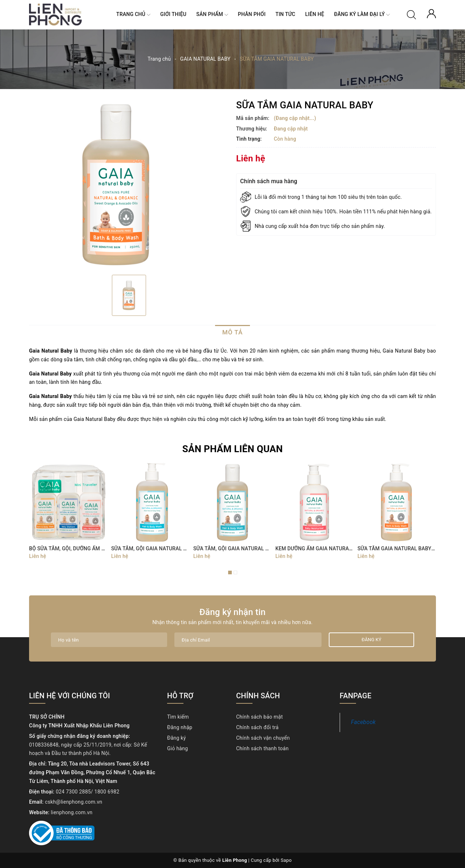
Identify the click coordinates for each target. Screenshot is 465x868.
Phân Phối (252, 14)
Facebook (363, 722)
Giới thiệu (173, 14)
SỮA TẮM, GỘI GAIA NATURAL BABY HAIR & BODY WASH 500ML (187, 548)
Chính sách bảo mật (259, 717)
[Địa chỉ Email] (248, 640)
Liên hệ (315, 14)
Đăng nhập (180, 727)
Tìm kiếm (178, 717)
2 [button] (235, 572)
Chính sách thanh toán (262, 748)
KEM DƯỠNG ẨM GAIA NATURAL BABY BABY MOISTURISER (345, 548)
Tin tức (285, 14)
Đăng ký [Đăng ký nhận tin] (371, 640)
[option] (129, 185)
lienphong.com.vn (72, 812)
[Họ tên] (109, 640)
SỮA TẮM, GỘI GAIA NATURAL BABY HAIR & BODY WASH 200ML (269, 548)
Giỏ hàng (177, 748)
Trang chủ (133, 15)
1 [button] (230, 572)
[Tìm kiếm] (411, 14)
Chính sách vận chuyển (263, 738)
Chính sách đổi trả (257, 727)
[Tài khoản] (431, 13)
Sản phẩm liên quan (233, 449)
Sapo (286, 860)
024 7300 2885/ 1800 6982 (87, 792)
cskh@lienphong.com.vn (74, 802)
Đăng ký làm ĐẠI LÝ (362, 15)
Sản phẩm (212, 15)
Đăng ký (177, 738)
